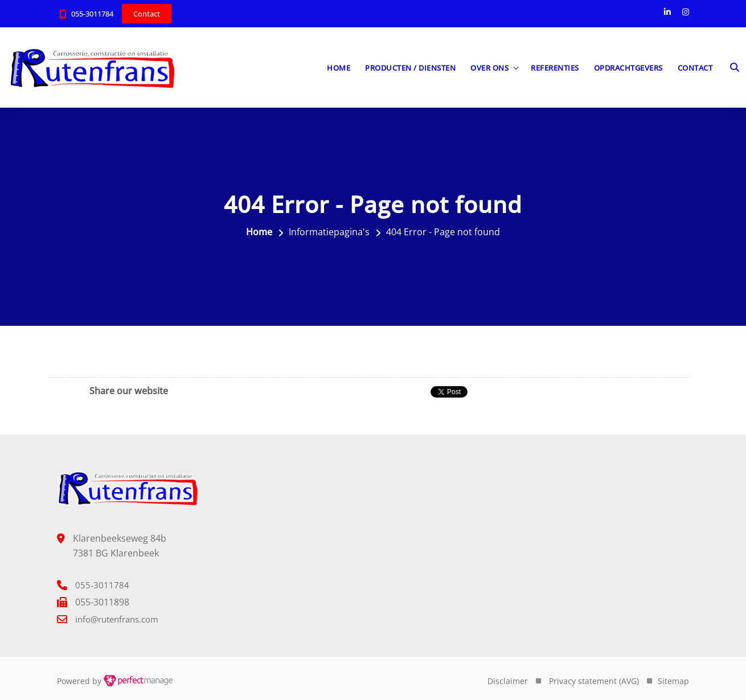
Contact (695, 68)
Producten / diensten (410, 68)
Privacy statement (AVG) (594, 681)
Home (339, 68)
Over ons (489, 68)
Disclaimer (508, 681)
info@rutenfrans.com (117, 619)
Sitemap (673, 681)
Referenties (555, 68)
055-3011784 (92, 14)
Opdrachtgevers (628, 68)
